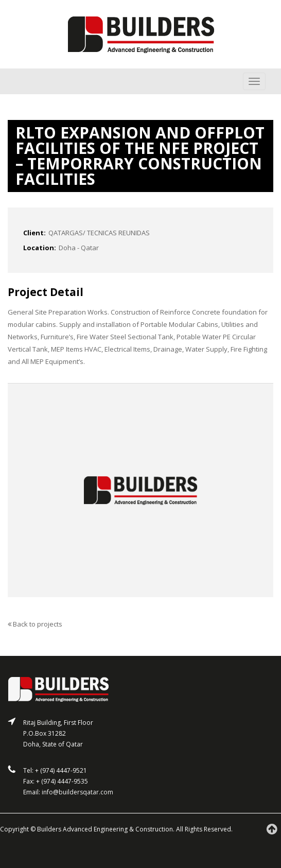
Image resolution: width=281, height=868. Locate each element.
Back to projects (35, 624)
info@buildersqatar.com (77, 792)
